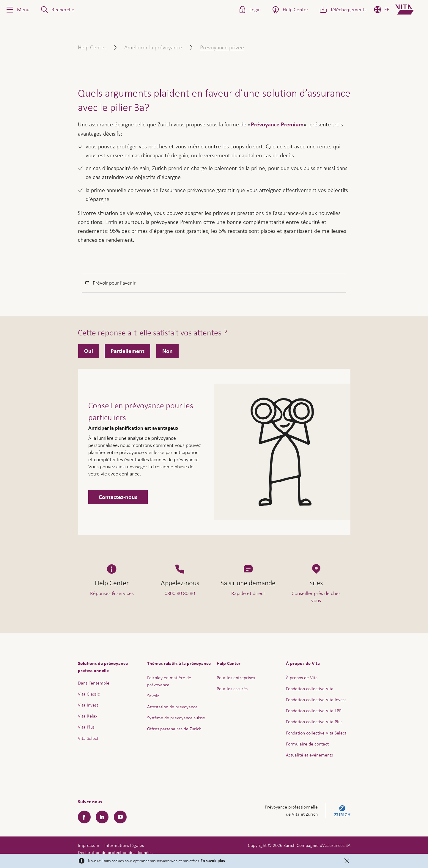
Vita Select (88, 738)
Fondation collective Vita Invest (316, 700)
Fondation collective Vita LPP (314, 711)
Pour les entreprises (236, 678)
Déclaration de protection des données (115, 852)
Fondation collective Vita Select (316, 733)
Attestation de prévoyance (172, 707)
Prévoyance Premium (277, 125)
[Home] (409, 10)
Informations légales (124, 845)
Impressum (89, 845)
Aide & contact (382, 847)
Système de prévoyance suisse (176, 718)
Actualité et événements (309, 755)
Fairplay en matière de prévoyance (169, 681)
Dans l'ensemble (94, 683)
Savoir (153, 696)
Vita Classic (89, 694)
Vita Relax (88, 716)
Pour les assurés (232, 689)
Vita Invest (88, 705)
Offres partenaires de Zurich (174, 729)
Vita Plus (86, 727)
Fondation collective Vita (310, 689)
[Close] (347, 861)
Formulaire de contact (307, 744)
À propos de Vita (302, 678)
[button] (17, 10)
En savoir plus (213, 861)
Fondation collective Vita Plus (314, 722)
